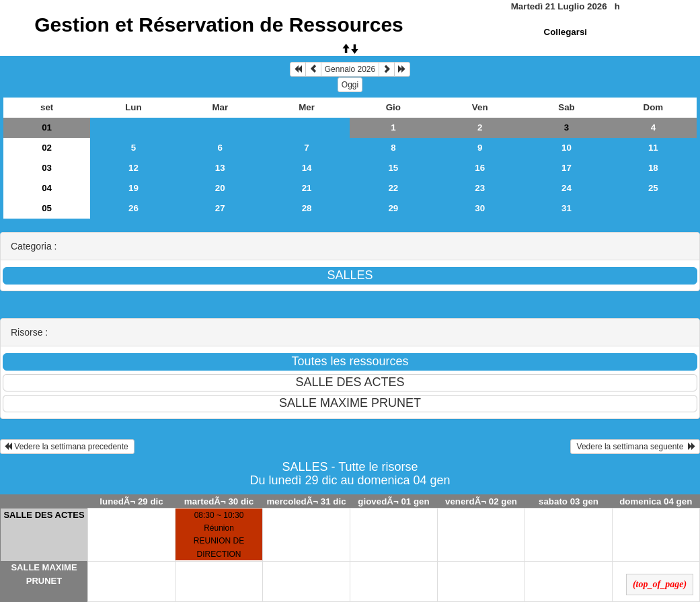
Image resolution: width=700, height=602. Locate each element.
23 (480, 188)
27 (220, 208)
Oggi (350, 85)
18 (653, 168)
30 (480, 208)
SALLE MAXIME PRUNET (44, 574)
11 (653, 148)
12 (133, 168)
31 (567, 208)
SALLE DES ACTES (44, 515)
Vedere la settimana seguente (635, 447)
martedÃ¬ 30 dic (219, 501)
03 (47, 168)
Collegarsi (566, 32)
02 (47, 148)
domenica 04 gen (656, 501)
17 (567, 168)
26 (133, 208)
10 (567, 148)
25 (653, 188)
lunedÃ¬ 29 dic (131, 501)
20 (220, 188)
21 (307, 188)
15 (393, 168)
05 (47, 208)
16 (480, 168)
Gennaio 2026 (350, 69)
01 (47, 127)
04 (47, 188)
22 (393, 188)
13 (220, 168)
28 (307, 208)
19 (133, 188)
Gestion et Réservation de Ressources (219, 25)
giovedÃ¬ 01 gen (393, 501)
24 (567, 188)
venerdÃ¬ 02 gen (481, 501)
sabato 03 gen (569, 501)
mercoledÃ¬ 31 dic (306, 501)
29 (393, 208)
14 (307, 168)
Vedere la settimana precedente (67, 447)
